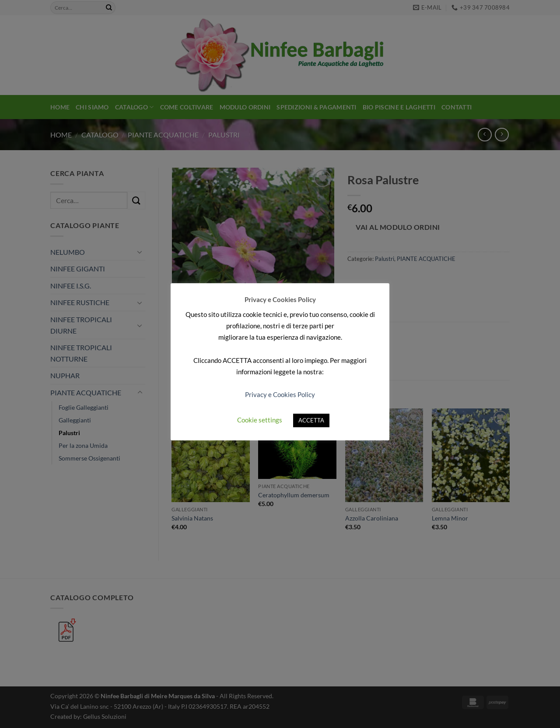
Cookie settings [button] (260, 420)
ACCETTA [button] (311, 420)
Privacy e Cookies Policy (280, 394)
